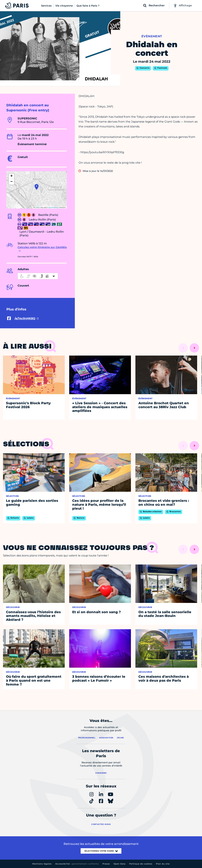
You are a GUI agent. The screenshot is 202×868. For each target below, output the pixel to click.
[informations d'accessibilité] (38, 276)
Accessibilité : (77, 864)
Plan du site (163, 864)
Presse (106, 864)
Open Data (120, 864)
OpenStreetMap (53, 208)
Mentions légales (42, 864)
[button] (37, 187)
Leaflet (36, 208)
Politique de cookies (141, 864)
